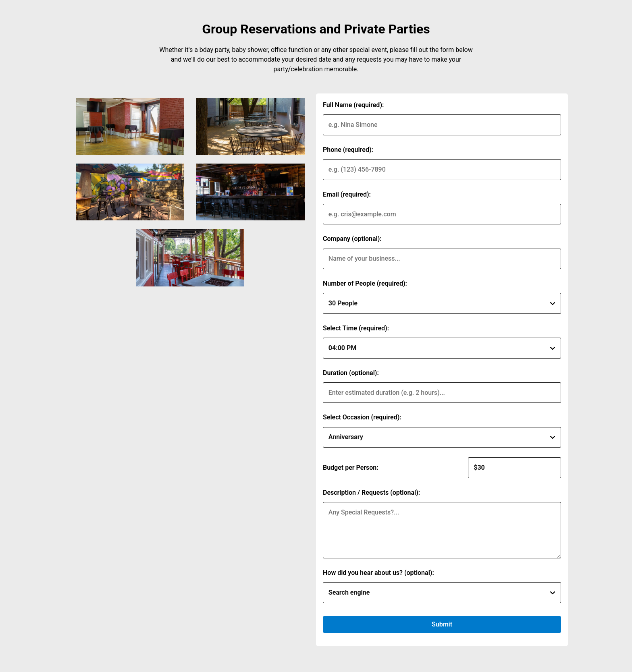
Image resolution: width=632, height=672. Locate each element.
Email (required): (347, 194)
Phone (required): (348, 150)
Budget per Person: (351, 468)
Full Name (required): (353, 105)
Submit (442, 624)
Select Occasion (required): (362, 417)
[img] (130, 126)
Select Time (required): (356, 328)
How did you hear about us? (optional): (378, 573)
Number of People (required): (365, 283)
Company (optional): (352, 239)
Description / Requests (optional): (371, 493)
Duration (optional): (351, 373)
